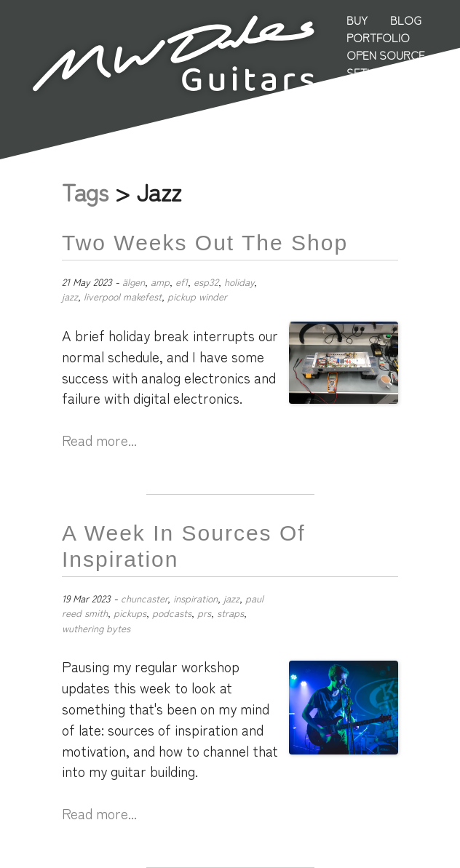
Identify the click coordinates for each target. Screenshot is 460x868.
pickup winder (197, 296)
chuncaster (144, 598)
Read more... (99, 440)
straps (230, 613)
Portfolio (378, 37)
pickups (130, 613)
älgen (134, 282)
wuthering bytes (96, 628)
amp (160, 282)
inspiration (195, 598)
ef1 (182, 282)
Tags (85, 191)
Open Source (386, 55)
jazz (70, 296)
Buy (357, 20)
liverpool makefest (123, 296)
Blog (406, 20)
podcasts (172, 613)
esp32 (206, 282)
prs (204, 613)
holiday (239, 282)
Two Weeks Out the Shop (205, 243)
